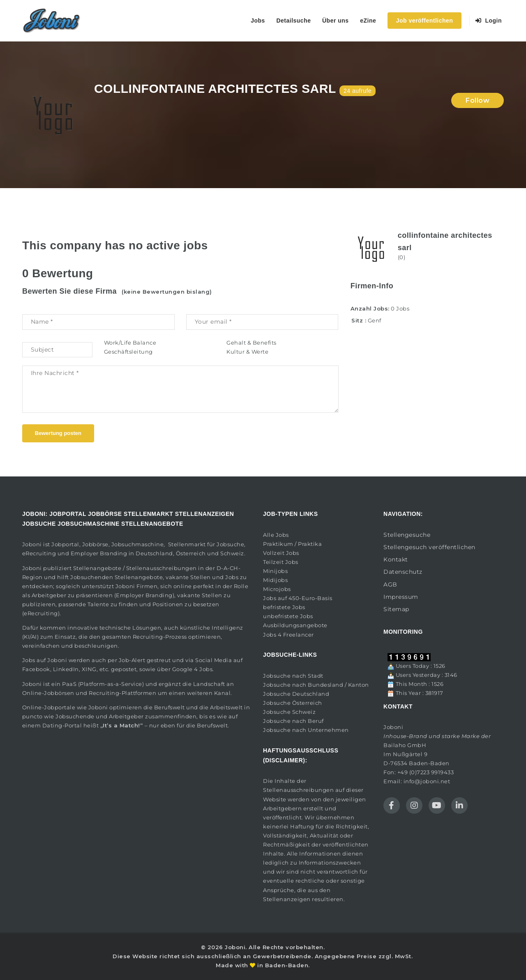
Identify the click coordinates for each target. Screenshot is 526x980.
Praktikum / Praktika (292, 544)
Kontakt (396, 559)
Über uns (336, 21)
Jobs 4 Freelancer (288, 635)
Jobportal (65, 544)
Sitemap (396, 609)
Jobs (258, 21)
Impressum (401, 597)
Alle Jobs (276, 535)
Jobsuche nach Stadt (293, 676)
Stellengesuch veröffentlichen (429, 547)
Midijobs (275, 580)
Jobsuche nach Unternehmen (306, 730)
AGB (390, 584)
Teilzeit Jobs (281, 562)
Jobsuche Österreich (293, 703)
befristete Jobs (284, 607)
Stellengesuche (407, 535)
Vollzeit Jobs (281, 553)
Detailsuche (293, 21)
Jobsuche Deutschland (296, 694)
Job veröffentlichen (425, 21)
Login (489, 21)
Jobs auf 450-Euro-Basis (298, 598)
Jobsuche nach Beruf (293, 721)
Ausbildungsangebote (295, 625)
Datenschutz (403, 572)
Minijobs (275, 571)
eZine (368, 21)
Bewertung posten (58, 433)
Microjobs (277, 589)
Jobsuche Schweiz (289, 712)
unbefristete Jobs (288, 616)
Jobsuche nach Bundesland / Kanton (316, 685)
